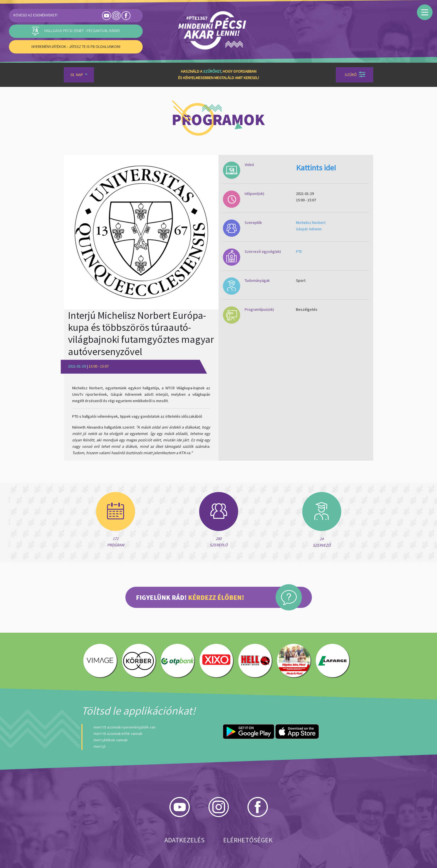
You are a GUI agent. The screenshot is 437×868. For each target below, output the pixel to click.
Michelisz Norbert (311, 222)
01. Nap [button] (77, 75)
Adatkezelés (184, 840)
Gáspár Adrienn (309, 229)
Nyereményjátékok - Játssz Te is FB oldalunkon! (76, 47)
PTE (299, 251)
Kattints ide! (316, 168)
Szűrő (355, 74)
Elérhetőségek (248, 840)
